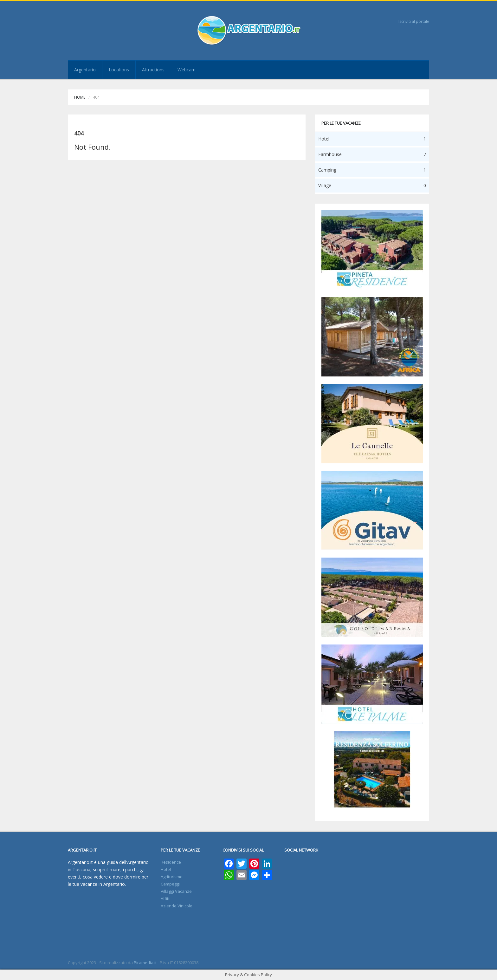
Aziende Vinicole (177, 906)
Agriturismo (172, 877)
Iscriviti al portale (414, 21)
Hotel (166, 869)
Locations (119, 70)
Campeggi (170, 884)
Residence (171, 862)
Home (80, 97)
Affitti (166, 898)
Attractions (153, 70)
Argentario (85, 70)
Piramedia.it (145, 963)
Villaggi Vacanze (176, 891)
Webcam (187, 70)
